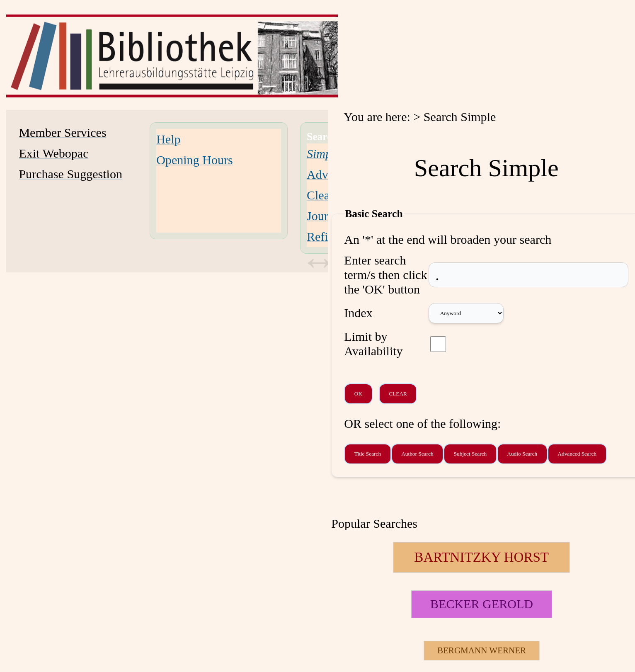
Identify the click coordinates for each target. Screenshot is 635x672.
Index (358, 313)
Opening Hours (195, 160)
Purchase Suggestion (70, 174)
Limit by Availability (373, 344)
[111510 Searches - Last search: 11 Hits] (481, 604)
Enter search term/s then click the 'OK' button (385, 275)
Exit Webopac (53, 153)
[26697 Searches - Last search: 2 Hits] (481, 651)
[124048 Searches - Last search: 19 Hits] (481, 557)
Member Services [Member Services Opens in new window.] (62, 133)
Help (168, 139)
